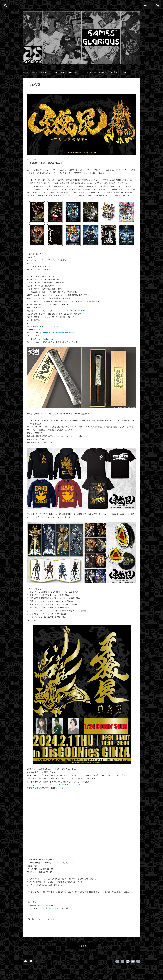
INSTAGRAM (100, 72)
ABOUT (45, 72)
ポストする (35, 919)
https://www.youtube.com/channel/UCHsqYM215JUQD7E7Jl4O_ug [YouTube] (133, 961)
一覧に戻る (81, 946)
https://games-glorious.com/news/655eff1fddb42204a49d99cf (64, 311)
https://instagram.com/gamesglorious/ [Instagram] (128, 961)
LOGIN (147, 6)
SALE (62, 72)
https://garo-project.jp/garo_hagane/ (42, 905)
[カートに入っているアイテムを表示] (157, 6)
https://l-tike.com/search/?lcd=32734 (59, 333)
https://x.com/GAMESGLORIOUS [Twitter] (122, 961)
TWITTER (86, 72)
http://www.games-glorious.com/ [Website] (138, 961)
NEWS (35, 72)
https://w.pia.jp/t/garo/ (49, 326)
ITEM (54, 72)
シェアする (50, 919)
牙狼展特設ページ (118, 72)
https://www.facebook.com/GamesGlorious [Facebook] (117, 961)
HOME (26, 72)
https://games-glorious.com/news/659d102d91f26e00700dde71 (54, 785)
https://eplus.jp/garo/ (47, 339)
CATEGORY (73, 72)
